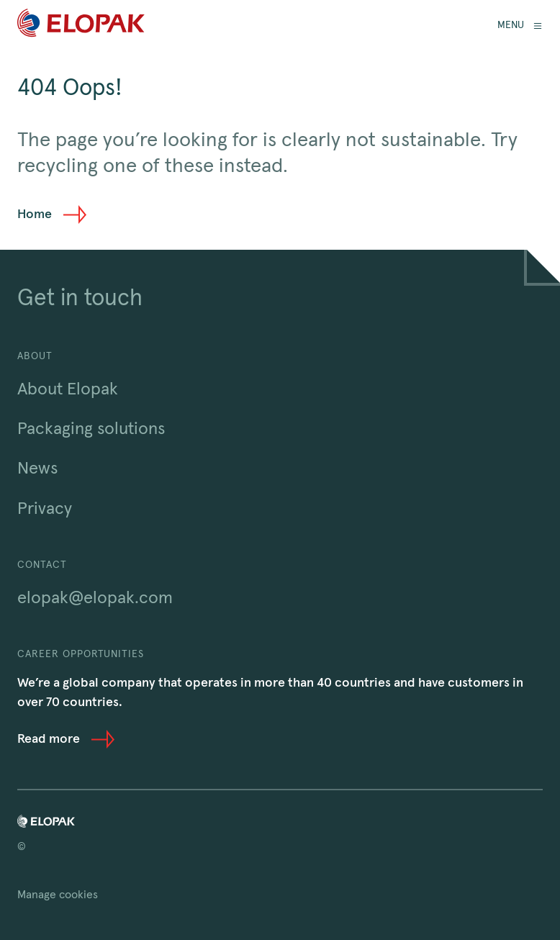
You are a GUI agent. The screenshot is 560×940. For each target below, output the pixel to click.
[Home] (81, 26)
